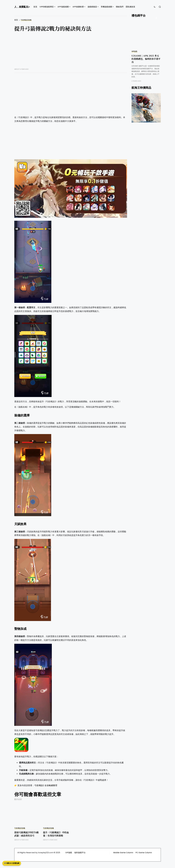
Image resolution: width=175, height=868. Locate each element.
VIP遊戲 (134, 51)
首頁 (35, 7)
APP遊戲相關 (63, 7)
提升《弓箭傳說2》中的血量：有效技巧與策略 (56, 834)
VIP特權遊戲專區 (47, 7)
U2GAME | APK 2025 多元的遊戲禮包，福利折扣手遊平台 (146, 59)
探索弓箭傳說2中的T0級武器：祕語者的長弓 (26, 834)
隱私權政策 (130, 7)
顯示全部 (18, 799)
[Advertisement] (71, 52)
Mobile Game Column (123, 853)
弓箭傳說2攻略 (26, 20)
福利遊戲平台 (80, 853)
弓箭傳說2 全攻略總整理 (46, 785)
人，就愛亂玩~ (22, 7)
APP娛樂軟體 (78, 7)
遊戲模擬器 (92, 7)
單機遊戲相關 (106, 7)
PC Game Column (144, 853)
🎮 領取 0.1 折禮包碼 (12, 863)
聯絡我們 (120, 7)
